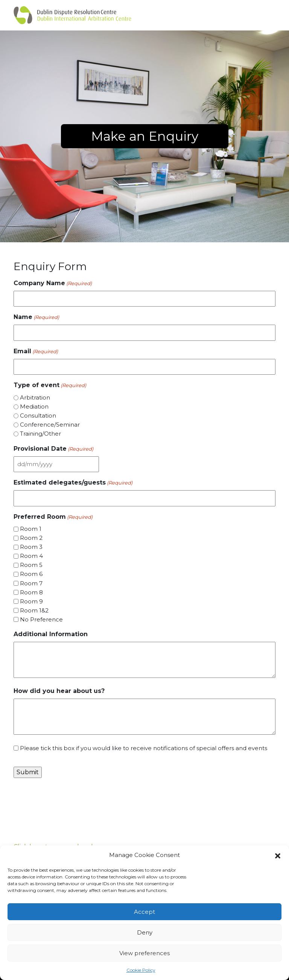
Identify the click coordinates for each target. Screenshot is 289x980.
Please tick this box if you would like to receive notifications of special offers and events (144, 748)
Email (36, 352)
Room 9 (31, 601)
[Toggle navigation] (263, 15)
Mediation (34, 406)
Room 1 (31, 529)
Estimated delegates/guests (73, 483)
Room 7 (31, 583)
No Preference (41, 619)
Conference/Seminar (50, 425)
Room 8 (31, 592)
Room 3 (31, 547)
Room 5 (31, 565)
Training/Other (40, 434)
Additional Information (51, 634)
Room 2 (31, 538)
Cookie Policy (141, 970)
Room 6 (31, 574)
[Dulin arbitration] (72, 15)
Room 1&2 (34, 610)
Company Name (53, 283)
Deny (145, 932)
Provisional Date (53, 449)
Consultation (38, 416)
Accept (144, 912)
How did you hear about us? (59, 691)
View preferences (144, 953)
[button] (278, 855)
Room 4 (31, 556)
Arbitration (35, 397)
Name (36, 317)
